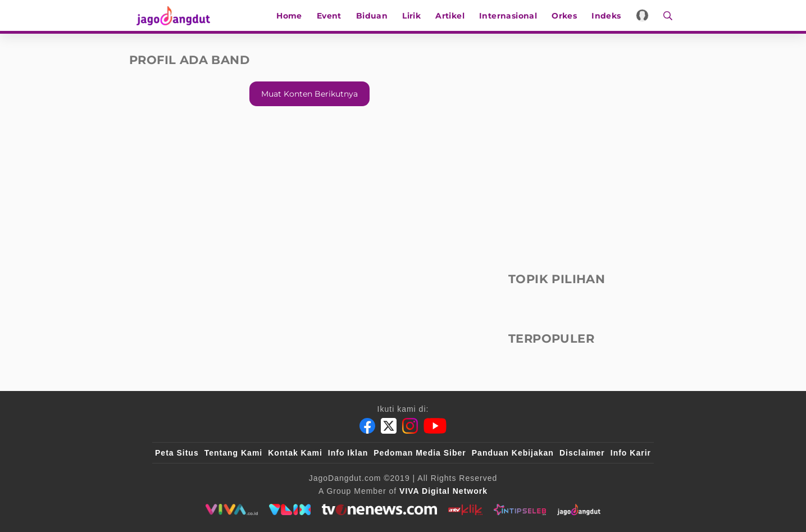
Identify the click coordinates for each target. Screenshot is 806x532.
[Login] (647, 15)
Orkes (569, 16)
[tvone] (379, 510)
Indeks (611, 16)
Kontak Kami (295, 453)
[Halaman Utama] (170, 15)
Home (294, 16)
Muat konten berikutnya (309, 94)
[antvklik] (465, 510)
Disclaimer (582, 453)
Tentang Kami (234, 453)
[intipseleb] (520, 510)
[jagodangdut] (579, 510)
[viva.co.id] (232, 510)
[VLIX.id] (290, 510)
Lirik (416, 16)
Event (334, 16)
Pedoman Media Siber (420, 453)
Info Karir (631, 453)
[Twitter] (389, 426)
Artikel (455, 16)
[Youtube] (435, 426)
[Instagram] (410, 426)
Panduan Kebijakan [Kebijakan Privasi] (513, 453)
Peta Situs (177, 453)
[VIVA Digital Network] (443, 491)
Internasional (513, 16)
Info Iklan (348, 453)
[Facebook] (367, 426)
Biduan (376, 16)
